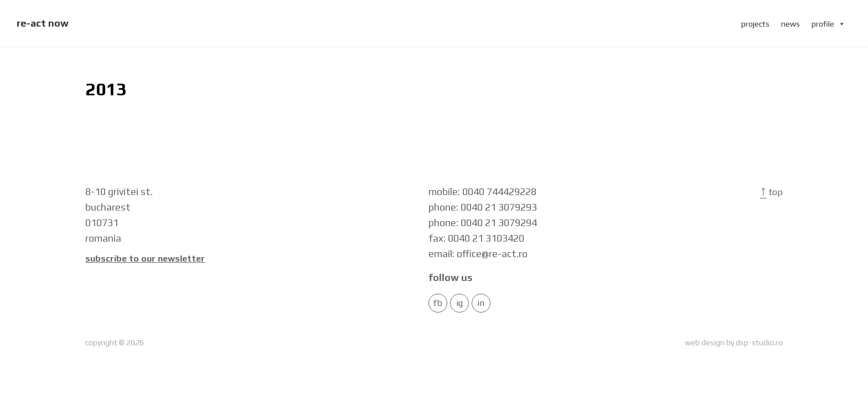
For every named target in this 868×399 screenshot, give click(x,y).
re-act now (43, 23)
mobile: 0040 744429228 (482, 191)
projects (755, 24)
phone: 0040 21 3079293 (483, 207)
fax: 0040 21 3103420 (476, 238)
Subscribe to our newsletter (145, 259)
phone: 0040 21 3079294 (483, 222)
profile (828, 24)
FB (438, 303)
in (481, 303)
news (790, 24)
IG (459, 303)
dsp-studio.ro (759, 342)
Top (771, 192)
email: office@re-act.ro (478, 254)
